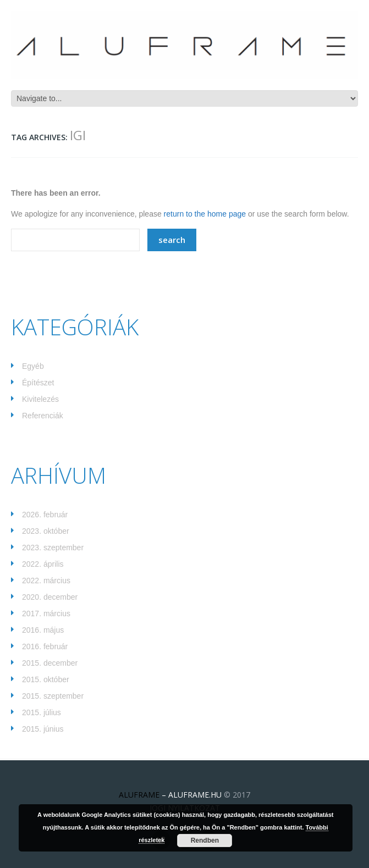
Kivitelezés (40, 399)
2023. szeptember (53, 548)
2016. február (45, 646)
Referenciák (43, 416)
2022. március (46, 580)
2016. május (43, 630)
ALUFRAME (139, 795)
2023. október (46, 531)
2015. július (42, 712)
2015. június (43, 729)
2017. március (46, 613)
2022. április (43, 564)
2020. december (50, 597)
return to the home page (205, 214)
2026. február (45, 515)
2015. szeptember (53, 696)
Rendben (205, 841)
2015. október (46, 679)
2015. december (50, 663)
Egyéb (33, 366)
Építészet (38, 383)
